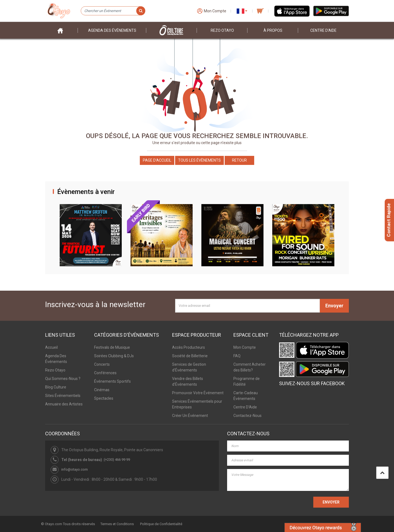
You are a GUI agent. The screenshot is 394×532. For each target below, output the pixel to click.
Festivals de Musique (112, 347)
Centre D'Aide (245, 407)
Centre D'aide (323, 30)
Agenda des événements (112, 30)
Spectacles (104, 398)
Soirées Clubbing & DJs (114, 356)
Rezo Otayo (222, 30)
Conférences (105, 373)
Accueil (51, 347)
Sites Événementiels (63, 396)
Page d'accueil (157, 160)
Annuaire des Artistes (64, 404)
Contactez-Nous (247, 416)
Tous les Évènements (199, 160)
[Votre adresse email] (247, 306)
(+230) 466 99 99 (117, 460)
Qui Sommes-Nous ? (63, 379)
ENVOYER (331, 502)
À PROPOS (273, 30)
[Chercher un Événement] (113, 11)
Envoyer (334, 306)
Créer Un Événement (190, 416)
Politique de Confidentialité (161, 524)
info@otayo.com (75, 469)
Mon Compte (245, 347)
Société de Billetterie (190, 356)
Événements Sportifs (112, 381)
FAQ (237, 356)
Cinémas (102, 390)
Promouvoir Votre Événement (198, 393)
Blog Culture (56, 387)
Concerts (102, 364)
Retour (239, 160)
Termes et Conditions (117, 524)
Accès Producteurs (189, 347)
